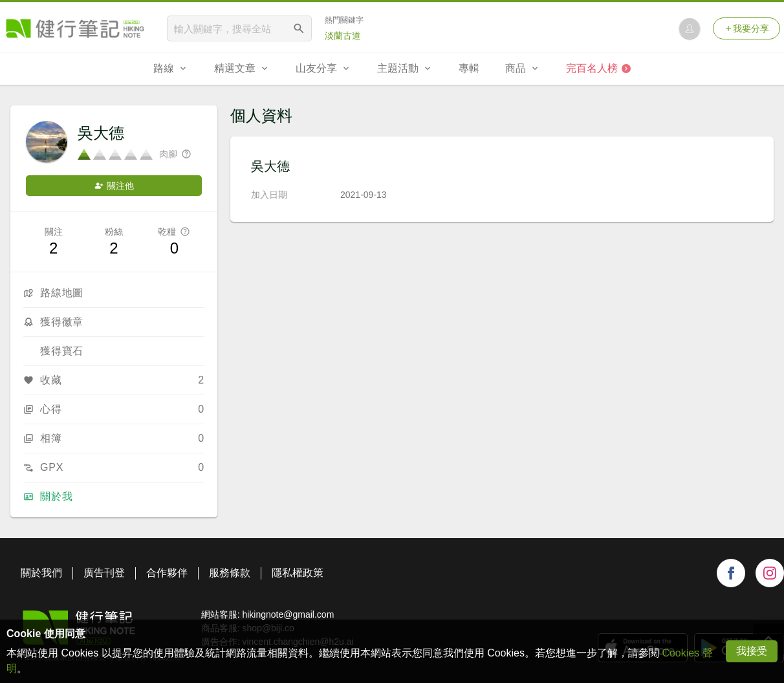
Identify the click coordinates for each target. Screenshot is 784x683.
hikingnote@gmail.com (288, 614)
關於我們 (41, 573)
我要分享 (746, 28)
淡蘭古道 (343, 36)
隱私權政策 (298, 573)
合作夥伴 (167, 573)
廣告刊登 (104, 573)
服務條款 (230, 573)
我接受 (752, 651)
